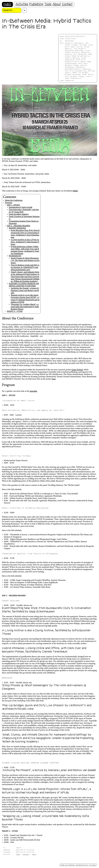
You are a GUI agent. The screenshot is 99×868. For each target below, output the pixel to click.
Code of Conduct (68, 865)
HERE (75, 191)
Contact (67, 4)
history (26, 854)
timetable (33, 391)
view (18, 854)
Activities (22, 4)
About (57, 4)
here (54, 379)
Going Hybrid (77, 370)
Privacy (93, 865)
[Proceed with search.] (24, 10)
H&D (7, 4)
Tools (48, 4)
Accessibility (82, 865)
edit (34, 854)
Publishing (36, 4)
